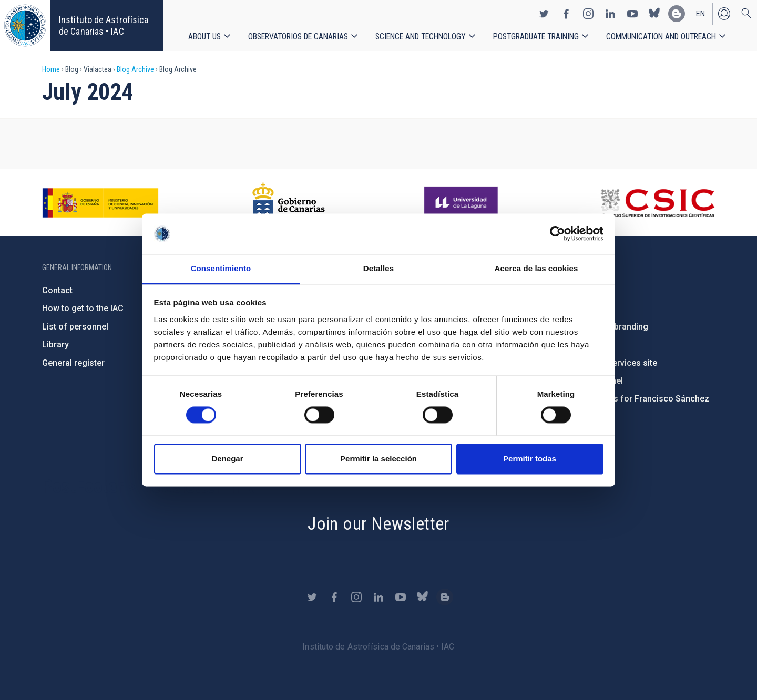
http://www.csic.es (657, 203)
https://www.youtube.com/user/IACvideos (632, 14)
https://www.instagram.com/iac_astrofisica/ (588, 14)
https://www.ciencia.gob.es (100, 203)
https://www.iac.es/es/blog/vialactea (677, 14)
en (700, 14)
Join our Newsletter (378, 523)
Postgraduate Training (536, 37)
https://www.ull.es (462, 203)
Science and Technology (421, 37)
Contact (57, 290)
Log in (724, 14)
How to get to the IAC (83, 308)
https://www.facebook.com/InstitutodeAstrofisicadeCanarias (566, 14)
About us (204, 37)
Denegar (227, 459)
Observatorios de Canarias (298, 37)
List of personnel (75, 327)
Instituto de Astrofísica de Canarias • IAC (104, 25)
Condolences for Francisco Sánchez (638, 399)
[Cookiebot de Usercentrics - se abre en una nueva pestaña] (557, 234)
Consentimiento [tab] (221, 268)
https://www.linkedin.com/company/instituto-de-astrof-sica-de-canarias (610, 14)
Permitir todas (530, 459)
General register (73, 363)
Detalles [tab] (378, 268)
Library (55, 344)
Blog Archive (135, 69)
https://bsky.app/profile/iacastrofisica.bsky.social (654, 14)
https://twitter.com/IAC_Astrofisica (544, 14)
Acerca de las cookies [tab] (536, 268)
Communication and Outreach (661, 37)
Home (51, 69)
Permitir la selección (378, 459)
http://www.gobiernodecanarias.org (289, 203)
